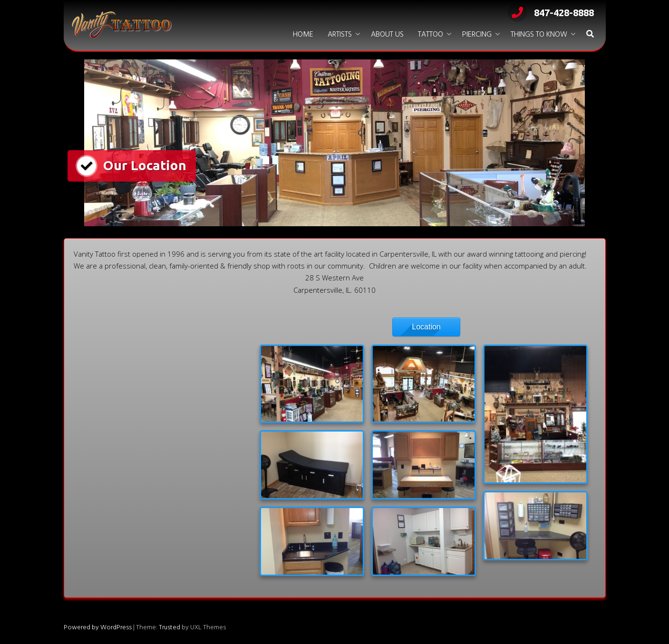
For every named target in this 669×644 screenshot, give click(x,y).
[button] (590, 35)
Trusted (170, 628)
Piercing (477, 35)
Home (303, 35)
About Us (387, 35)
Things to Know (539, 35)
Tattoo (431, 35)
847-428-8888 (551, 13)
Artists (340, 35)
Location (426, 327)
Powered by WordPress (98, 628)
